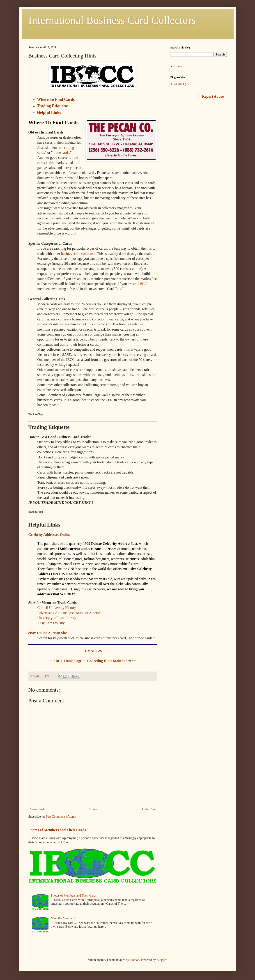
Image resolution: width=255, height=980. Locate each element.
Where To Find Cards (56, 99)
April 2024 (177, 84)
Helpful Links (49, 113)
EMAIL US (93, 651)
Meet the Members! (63, 918)
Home (93, 809)
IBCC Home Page (68, 661)
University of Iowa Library (57, 618)
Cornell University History (57, 608)
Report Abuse (213, 96)
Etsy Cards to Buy (52, 623)
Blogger (162, 960)
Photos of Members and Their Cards (57, 830)
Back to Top (36, 414)
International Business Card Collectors (112, 20)
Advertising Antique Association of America (69, 613)
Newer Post (37, 809)
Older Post (149, 809)
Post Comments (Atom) (61, 817)
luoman (135, 960)
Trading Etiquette (52, 106)
